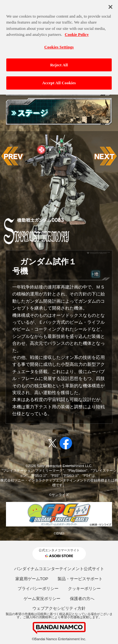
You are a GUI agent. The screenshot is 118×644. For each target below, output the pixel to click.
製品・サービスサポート (80, 579)
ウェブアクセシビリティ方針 (59, 608)
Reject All (59, 63)
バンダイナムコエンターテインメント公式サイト (59, 569)
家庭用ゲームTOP (32, 579)
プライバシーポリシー (38, 589)
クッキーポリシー (84, 589)
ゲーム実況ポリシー (42, 599)
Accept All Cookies (59, 81)
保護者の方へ (82, 599)
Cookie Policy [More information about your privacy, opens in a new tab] (77, 33)
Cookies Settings (59, 45)
